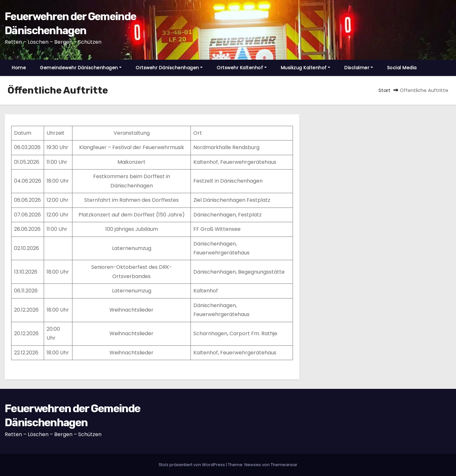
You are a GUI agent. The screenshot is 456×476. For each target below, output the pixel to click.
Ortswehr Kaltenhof (242, 68)
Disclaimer (359, 68)
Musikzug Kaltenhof (306, 68)
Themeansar (284, 465)
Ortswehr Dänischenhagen (169, 68)
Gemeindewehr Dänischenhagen (81, 68)
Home (19, 68)
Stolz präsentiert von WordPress (192, 465)
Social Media (402, 68)
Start (385, 90)
